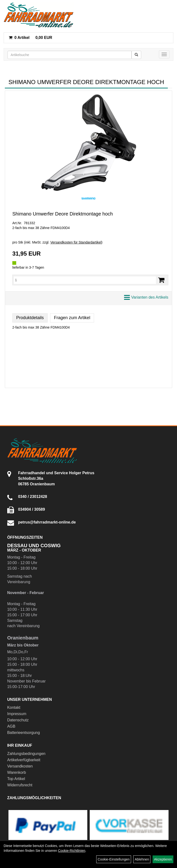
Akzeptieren (163, 859)
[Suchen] (136, 55)
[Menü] (164, 54)
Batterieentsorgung (24, 733)
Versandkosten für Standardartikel (76, 242)
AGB (11, 726)
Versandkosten (20, 766)
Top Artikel (16, 779)
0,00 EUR (30, 38)
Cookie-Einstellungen (114, 859)
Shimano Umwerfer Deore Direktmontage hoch (63, 214)
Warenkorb (17, 772)
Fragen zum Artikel (72, 318)
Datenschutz (18, 720)
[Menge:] (85, 280)
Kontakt (14, 707)
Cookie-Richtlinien (72, 851)
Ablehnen (142, 859)
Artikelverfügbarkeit (24, 760)
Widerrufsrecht (20, 785)
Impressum (17, 714)
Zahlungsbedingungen (26, 754)
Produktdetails (30, 318)
